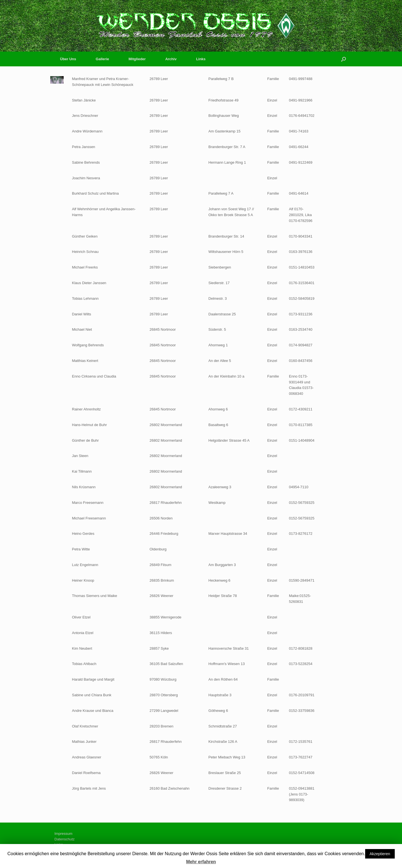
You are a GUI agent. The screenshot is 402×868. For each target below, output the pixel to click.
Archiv (171, 59)
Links (201, 59)
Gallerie (102, 59)
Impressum (63, 834)
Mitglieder (137, 59)
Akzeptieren (380, 854)
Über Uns (68, 59)
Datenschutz (64, 839)
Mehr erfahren (201, 862)
